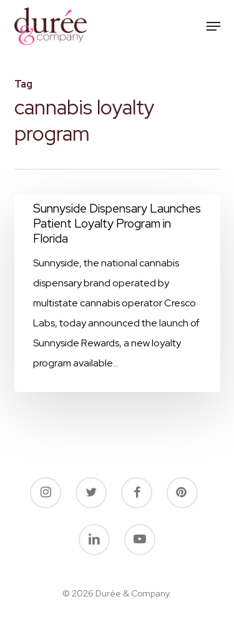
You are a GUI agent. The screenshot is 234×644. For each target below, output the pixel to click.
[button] (213, 26)
